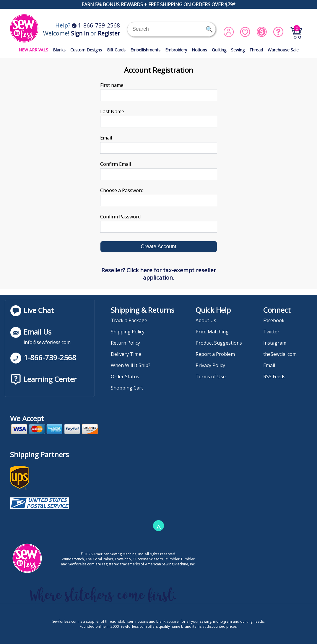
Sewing (238, 50)
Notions (199, 50)
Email (269, 365)
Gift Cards (116, 50)
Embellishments (145, 50)
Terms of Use (211, 377)
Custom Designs (86, 50)
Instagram (275, 343)
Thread (256, 50)
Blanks (59, 50)
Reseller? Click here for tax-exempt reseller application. (159, 274)
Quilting (219, 50)
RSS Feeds (274, 377)
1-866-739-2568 (96, 25)
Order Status (125, 377)
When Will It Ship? (131, 365)
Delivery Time (126, 354)
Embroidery (176, 50)
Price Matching (212, 332)
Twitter (271, 332)
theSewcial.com (280, 354)
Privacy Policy (210, 365)
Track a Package (129, 320)
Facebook (274, 320)
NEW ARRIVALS (33, 50)
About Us (206, 320)
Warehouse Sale (283, 50)
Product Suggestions (219, 343)
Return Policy (125, 343)
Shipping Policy (128, 332)
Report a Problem (215, 354)
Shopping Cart (127, 388)
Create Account (158, 246)
